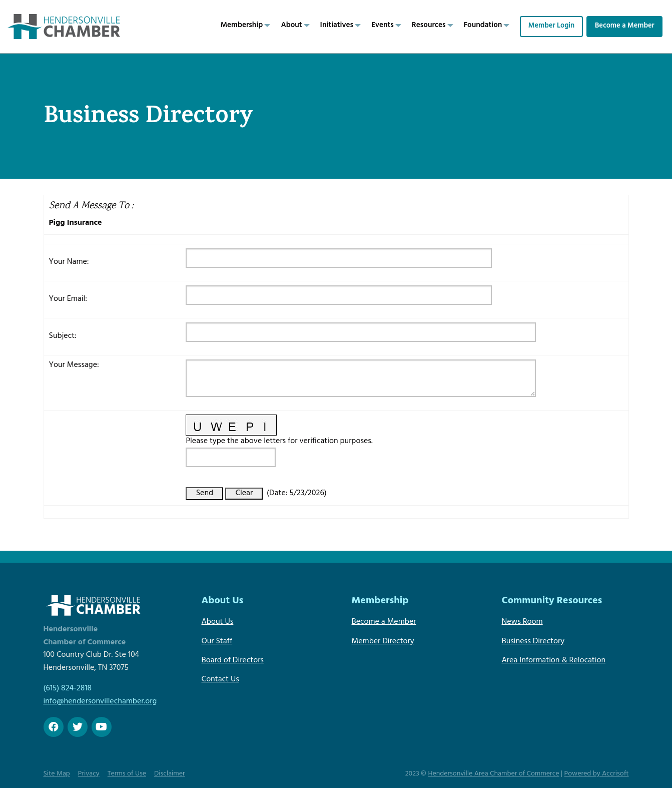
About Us (218, 622)
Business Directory (533, 642)
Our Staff (217, 642)
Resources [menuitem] (429, 26)
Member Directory (383, 642)
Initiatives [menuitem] (337, 26)
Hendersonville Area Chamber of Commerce (493, 774)
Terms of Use (127, 774)
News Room (522, 622)
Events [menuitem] (383, 26)
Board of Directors (233, 661)
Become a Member (625, 26)
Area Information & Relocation (554, 661)
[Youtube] (102, 727)
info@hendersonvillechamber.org (100, 702)
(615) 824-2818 (68, 689)
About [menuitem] (291, 26)
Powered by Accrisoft (597, 774)
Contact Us (220, 680)
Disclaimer (170, 774)
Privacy (89, 774)
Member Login (551, 26)
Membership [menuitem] (242, 26)
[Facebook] (54, 727)
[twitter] (78, 727)
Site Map (57, 774)
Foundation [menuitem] (483, 26)
